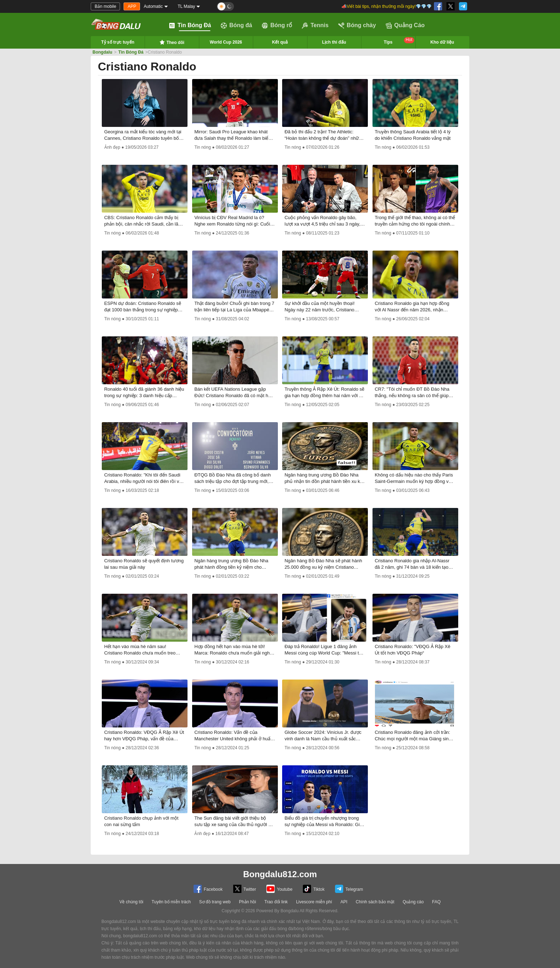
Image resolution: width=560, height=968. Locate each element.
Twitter (245, 889)
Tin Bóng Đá (190, 25)
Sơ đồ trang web (215, 902)
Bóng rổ (277, 25)
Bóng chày (357, 25)
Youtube (279, 889)
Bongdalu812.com (280, 874)
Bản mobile (105, 6)
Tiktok (314, 889)
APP (132, 6)
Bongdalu (102, 52)
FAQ (436, 902)
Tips (399, 41)
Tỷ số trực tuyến (118, 42)
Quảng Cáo (405, 25)
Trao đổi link (276, 902)
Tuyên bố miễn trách (171, 902)
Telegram (349, 889)
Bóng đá (236, 25)
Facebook (208, 889)
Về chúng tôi (131, 902)
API (344, 902)
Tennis (315, 25)
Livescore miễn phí (314, 902)
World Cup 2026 (226, 42)
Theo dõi (172, 42)
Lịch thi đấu (334, 42)
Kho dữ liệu (442, 42)
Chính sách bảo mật (375, 902)
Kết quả (280, 42)
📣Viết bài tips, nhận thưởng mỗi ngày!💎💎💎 (387, 6)
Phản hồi (247, 902)
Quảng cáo (413, 902)
